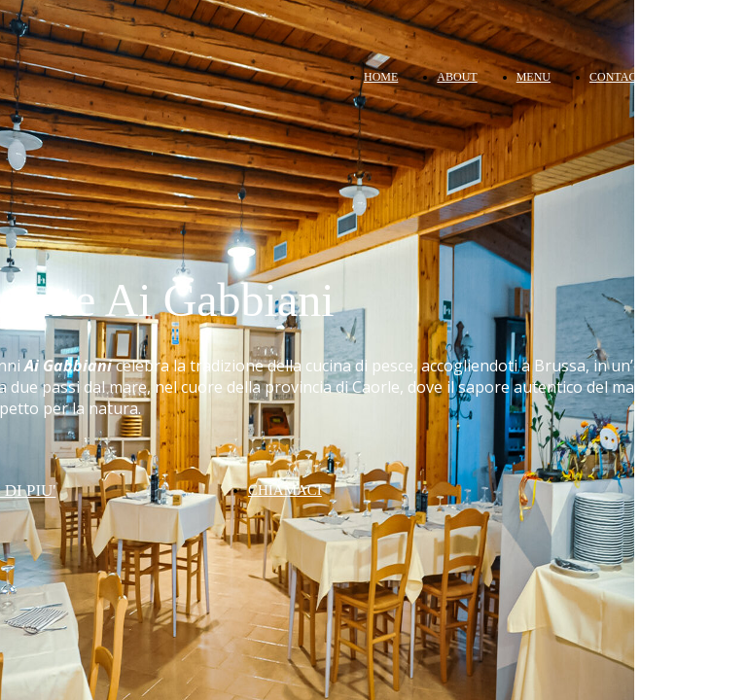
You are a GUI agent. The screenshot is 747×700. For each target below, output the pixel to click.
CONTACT (617, 77)
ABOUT (457, 77)
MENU (534, 77)
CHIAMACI (285, 490)
